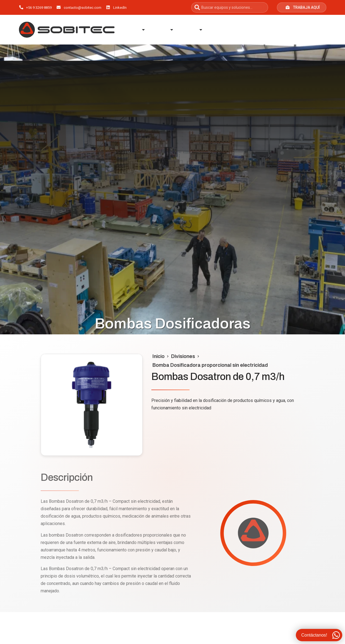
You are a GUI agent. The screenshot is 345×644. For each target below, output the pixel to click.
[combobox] (230, 7)
